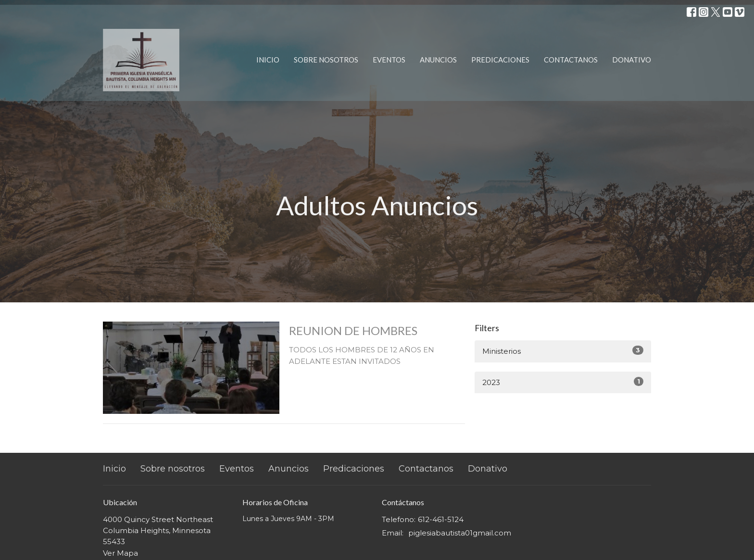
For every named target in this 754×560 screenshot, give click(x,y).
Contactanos (571, 60)
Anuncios (438, 60)
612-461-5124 (441, 519)
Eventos (389, 60)
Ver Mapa (120, 553)
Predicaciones (500, 60)
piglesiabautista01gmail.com (460, 533)
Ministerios (563, 351)
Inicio (268, 60)
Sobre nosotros (326, 60)
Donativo (632, 60)
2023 (563, 382)
